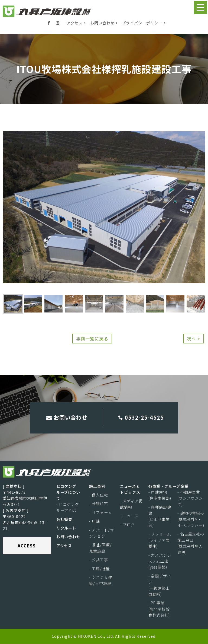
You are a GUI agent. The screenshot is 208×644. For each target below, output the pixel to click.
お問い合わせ (104, 23)
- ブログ (127, 525)
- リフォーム (101, 513)
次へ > (194, 339)
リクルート (66, 528)
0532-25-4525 (141, 418)
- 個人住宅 (99, 495)
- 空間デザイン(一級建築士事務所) (160, 585)
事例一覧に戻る (92, 339)
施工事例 (97, 486)
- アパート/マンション (102, 533)
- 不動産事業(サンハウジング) (190, 498)
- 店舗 (95, 521)
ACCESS (27, 546)
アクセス (76, 23)
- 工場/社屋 (100, 569)
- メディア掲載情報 (131, 504)
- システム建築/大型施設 (101, 581)
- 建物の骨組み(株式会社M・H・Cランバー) (191, 519)
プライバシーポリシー (144, 23)
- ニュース (129, 516)
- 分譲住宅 (99, 504)
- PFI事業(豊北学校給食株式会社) (159, 609)
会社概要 (64, 519)
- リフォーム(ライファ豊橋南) (160, 540)
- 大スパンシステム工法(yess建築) (160, 561)
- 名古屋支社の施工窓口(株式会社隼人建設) (191, 543)
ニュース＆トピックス (130, 489)
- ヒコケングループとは (68, 508)
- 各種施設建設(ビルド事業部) (160, 516)
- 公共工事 (99, 560)
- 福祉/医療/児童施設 (100, 548)
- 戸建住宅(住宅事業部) (160, 495)
